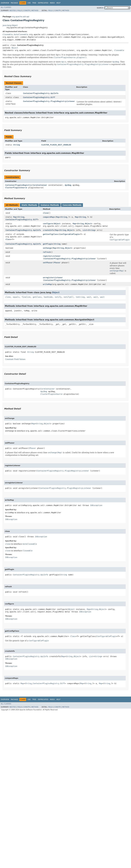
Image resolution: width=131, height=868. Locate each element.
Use (29, 3)
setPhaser (48, 263)
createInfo (48, 230)
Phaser (57, 263)
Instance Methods (50, 205)
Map (15, 217)
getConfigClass (51, 234)
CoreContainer (40, 185)
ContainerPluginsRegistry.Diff (39, 97)
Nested (13, 11)
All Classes (6, 7)
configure (48, 224)
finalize (26, 297)
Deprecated (43, 3)
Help (58, 3)
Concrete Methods (72, 205)
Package (14, 3)
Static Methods (29, 205)
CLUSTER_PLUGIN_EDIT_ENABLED (56, 145)
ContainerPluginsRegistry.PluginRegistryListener (49, 101)
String (17, 145)
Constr (27, 11)
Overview (5, 3)
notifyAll (69, 297)
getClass (37, 297)
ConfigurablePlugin (69, 234)
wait (89, 297)
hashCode (48, 297)
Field (20, 11)
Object (15, 48)
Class (8, 239)
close (46, 213)
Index (52, 3)
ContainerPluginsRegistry (18, 185)
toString (80, 297)
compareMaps (49, 217)
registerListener (52, 256)
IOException (96, 505)
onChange (47, 248)
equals (16, 297)
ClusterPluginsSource (16, 188)
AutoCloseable (21, 34)
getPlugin (48, 244)
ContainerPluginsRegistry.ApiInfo (41, 93)
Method (35, 11)
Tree (34, 3)
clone (8, 297)
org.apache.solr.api (21, 17)
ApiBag (68, 185)
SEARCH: (100, 8)
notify (58, 297)
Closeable (8, 34)
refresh (47, 252)
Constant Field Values (15, 359)
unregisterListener (53, 278)
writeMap (47, 284)
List (85, 230)
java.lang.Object (10, 25)
